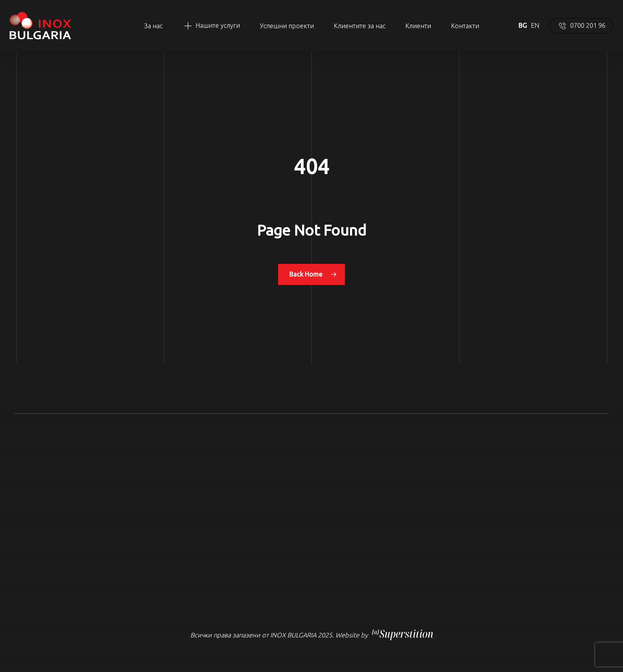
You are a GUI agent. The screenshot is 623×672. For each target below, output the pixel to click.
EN (535, 25)
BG (523, 25)
